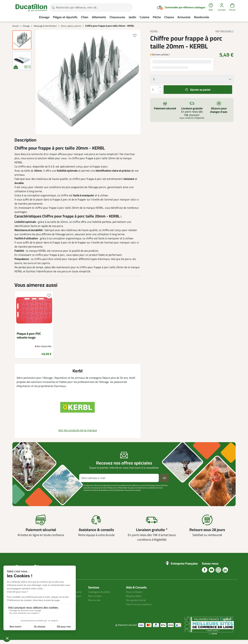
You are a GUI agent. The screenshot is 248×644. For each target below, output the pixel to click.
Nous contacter (135, 592)
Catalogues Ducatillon (101, 592)
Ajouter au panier (200, 90)
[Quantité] (156, 90)
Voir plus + (24, 495)
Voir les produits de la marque (78, 430)
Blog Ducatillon (135, 596)
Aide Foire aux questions (140, 604)
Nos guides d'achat (137, 600)
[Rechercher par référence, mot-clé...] (91, 7)
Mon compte (95, 596)
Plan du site (95, 600)
